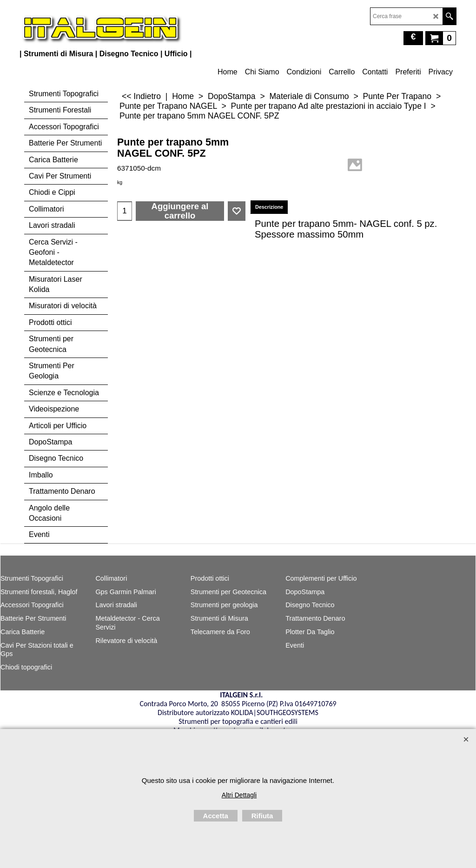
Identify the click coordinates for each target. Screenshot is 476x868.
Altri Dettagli (239, 795)
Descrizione (269, 207)
